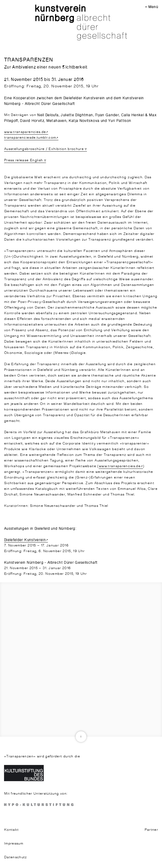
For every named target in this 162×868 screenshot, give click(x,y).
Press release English (23, 160)
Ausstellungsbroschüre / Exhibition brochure (44, 149)
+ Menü (152, 7)
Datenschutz (15, 857)
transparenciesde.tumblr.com (30, 138)
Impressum (14, 844)
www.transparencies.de (25, 132)
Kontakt (11, 830)
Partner (151, 830)
